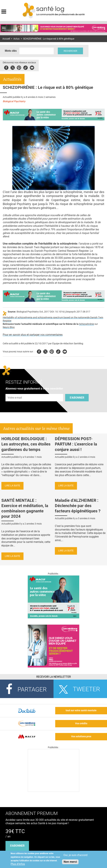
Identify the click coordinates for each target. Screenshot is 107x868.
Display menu (4, 11)
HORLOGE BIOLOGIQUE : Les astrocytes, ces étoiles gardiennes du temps (26, 444)
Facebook (6, 67)
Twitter (13, 67)
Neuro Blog (9, 327)
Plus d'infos (18, 864)
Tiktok (25, 67)
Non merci (70, 862)
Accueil (6, 39)
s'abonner (17, 846)
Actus (16, 39)
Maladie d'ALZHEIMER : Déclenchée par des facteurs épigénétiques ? (78, 506)
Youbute (32, 67)
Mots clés (11, 51)
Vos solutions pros (81, 736)
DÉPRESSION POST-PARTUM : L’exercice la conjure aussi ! (76, 444)
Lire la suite (12, 486)
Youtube (65, 351)
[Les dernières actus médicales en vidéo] (53, 791)
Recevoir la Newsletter (54, 677)
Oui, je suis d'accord (75, 855)
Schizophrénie (87, 324)
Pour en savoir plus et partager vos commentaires (33, 335)
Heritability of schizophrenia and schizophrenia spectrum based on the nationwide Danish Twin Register (53, 319)
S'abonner (77, 398)
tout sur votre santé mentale (81, 710)
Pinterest (19, 67)
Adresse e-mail (15, 392)
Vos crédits (81, 723)
